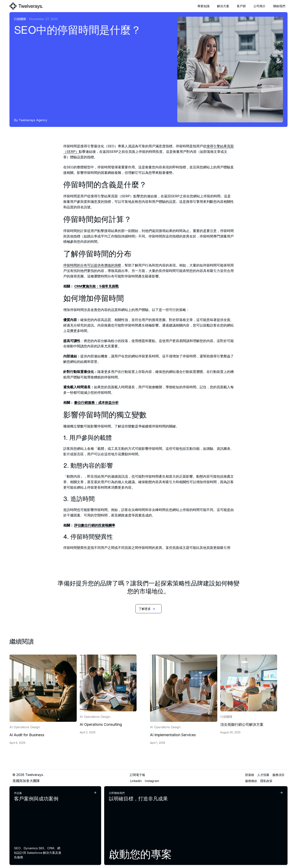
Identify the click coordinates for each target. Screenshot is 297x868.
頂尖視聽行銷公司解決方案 (242, 724)
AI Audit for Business (27, 735)
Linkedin (136, 781)
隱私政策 (266, 781)
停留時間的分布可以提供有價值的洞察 (92, 265)
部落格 (250, 775)
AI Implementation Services (173, 735)
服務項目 (278, 775)
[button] (203, 6)
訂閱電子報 (138, 775)
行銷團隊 (20, 19)
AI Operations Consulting (101, 724)
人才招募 (263, 775)
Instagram (152, 781)
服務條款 (251, 781)
